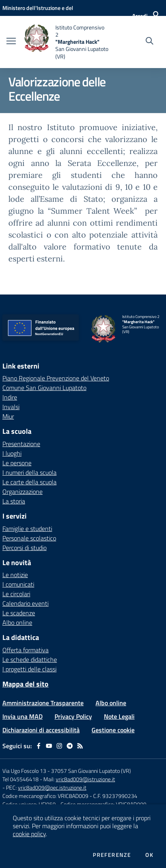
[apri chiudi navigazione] (11, 42)
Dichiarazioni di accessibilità (41, 730)
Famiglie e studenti (27, 529)
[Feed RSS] (80, 746)
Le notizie (15, 575)
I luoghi (12, 453)
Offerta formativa (25, 650)
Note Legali (119, 716)
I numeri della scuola (29, 472)
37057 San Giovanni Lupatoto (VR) (91, 771)
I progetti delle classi (29, 669)
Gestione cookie (113, 730)
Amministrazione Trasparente (43, 703)
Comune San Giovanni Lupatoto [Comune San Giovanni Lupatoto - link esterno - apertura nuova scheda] (44, 388)
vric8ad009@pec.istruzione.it (52, 787)
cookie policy (29, 834)
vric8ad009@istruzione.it (85, 779)
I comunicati (18, 584)
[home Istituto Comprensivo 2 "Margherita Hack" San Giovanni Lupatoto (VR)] (66, 42)
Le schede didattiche (30, 659)
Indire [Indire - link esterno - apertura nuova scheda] (10, 397)
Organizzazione (22, 492)
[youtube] (49, 746)
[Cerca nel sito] (149, 42)
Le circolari (16, 594)
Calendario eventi (25, 603)
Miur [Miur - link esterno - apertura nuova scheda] (8, 416)
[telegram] (70, 746)
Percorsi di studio (24, 548)
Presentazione (21, 444)
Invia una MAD (22, 716)
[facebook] (39, 746)
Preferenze (112, 855)
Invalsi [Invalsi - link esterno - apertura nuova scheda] (11, 407)
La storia (14, 501)
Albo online (17, 622)
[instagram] (59, 746)
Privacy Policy (73, 716)
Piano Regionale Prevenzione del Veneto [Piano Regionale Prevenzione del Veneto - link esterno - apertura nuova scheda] (56, 378)
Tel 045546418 (21, 779)
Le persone (17, 463)
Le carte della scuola (29, 482)
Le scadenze (19, 613)
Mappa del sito (25, 684)
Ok (149, 855)
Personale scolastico (29, 538)
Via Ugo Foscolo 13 (24, 771)
